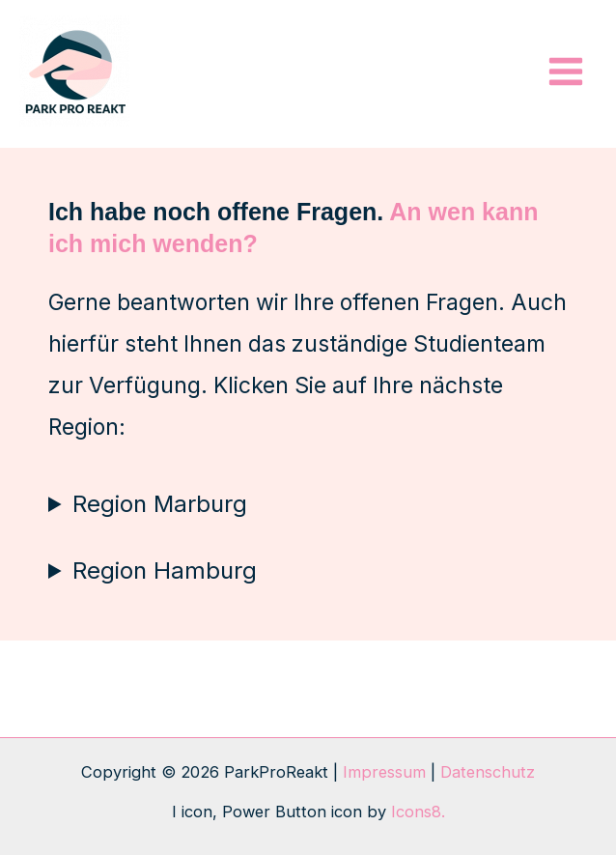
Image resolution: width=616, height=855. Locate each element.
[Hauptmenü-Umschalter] (565, 72)
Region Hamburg (165, 570)
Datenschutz (488, 772)
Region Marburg (160, 504)
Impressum (384, 772)
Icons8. (418, 812)
